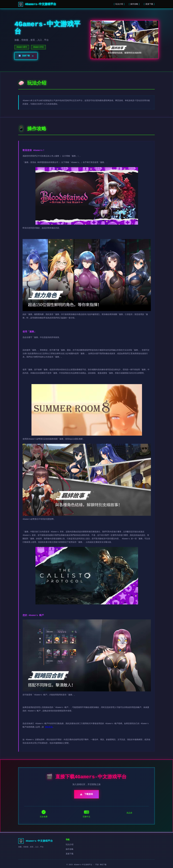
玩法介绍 (119, 4)
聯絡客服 (49, 727)
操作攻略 (134, 4)
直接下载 (149, 4)
